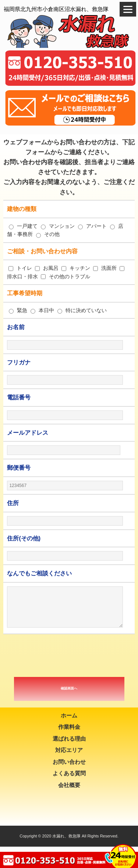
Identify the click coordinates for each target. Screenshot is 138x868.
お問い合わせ (69, 762)
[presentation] (69, 656)
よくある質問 (69, 773)
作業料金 (69, 727)
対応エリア (69, 750)
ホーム (69, 715)
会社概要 (69, 785)
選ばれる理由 (69, 739)
